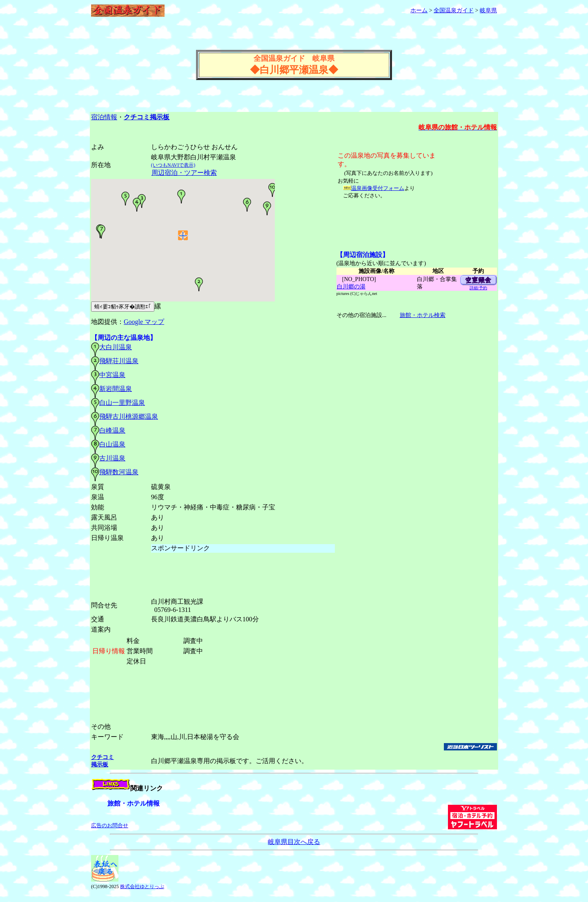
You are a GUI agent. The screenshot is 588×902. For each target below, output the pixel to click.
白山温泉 (112, 444)
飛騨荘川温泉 (119, 361)
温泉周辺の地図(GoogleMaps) (183, 248)
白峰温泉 (112, 430)
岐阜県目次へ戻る (294, 842)
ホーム (419, 10)
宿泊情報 (104, 117)
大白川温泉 (116, 347)
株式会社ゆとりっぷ (142, 886)
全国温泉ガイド (454, 10)
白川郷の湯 (351, 287)
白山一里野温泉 (122, 403)
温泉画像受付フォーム (378, 188)
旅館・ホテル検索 (422, 315)
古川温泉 (112, 458)
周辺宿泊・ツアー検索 (184, 173)
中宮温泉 (112, 375)
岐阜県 (488, 10)
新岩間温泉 (116, 389)
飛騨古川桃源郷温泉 (129, 416)
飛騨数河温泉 (119, 472)
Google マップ (144, 322)
